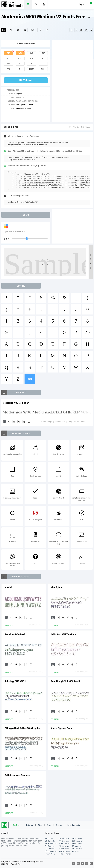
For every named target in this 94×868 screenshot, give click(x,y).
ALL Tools (76, 851)
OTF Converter (50, 841)
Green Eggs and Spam (62, 728)
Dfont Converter (51, 851)
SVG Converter (64, 841)
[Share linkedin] (91, 30)
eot (43, 53)
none (43, 69)
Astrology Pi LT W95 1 (15, 681)
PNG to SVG (49, 838)
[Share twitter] (81, 30)
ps (32, 64)
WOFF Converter (51, 844)
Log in (82, 4)
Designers (29, 825)
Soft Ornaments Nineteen (17, 775)
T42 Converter (64, 849)
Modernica (20, 109)
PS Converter (77, 846)
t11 (20, 69)
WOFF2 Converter (65, 844)
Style (40, 825)
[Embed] (24, 422)
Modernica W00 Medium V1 (16, 403)
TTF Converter (77, 838)
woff (8, 58)
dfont (32, 69)
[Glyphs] (25, 30)
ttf (8, 53)
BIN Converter (50, 846)
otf (32, 58)
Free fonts (13, 5)
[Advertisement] (72, 81)
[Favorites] (11, 30)
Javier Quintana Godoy (24, 105)
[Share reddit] (76, 30)
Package (59, 825)
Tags (49, 825)
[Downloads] (14, 422)
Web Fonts (16, 825)
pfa (43, 58)
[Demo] (18, 30)
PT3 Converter (64, 846)
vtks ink (9, 587)
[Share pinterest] (86, 30)
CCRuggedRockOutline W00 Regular (22, 728)
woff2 (20, 58)
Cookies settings (65, 854)
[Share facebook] (71, 30)
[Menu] (44, 4)
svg (32, 53)
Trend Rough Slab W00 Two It (66, 681)
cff (43, 64)
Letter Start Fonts (74, 825)
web (20, 53)
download (26, 80)
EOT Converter (77, 841)
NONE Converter (65, 851)
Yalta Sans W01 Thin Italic (64, 634)
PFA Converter (77, 844)
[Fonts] (47, 30)
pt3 (20, 64)
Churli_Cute (57, 587)
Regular (19, 94)
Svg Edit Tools (64, 838)
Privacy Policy (50, 854)
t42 (9, 69)
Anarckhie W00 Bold (15, 634)
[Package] (32, 30)
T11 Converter (77, 849)
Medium (28, 109)
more (30, 379)
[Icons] (40, 30)
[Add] (4, 30)
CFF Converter (50, 849)
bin (9, 64)
